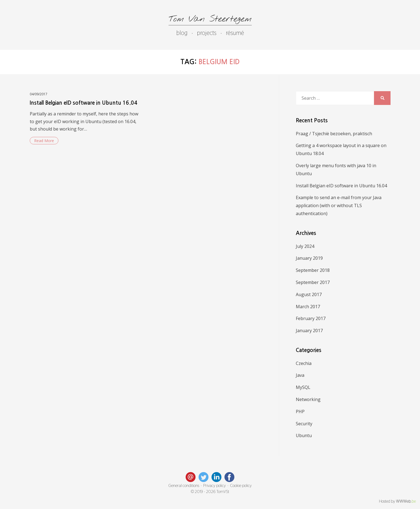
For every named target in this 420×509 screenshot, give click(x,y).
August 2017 (309, 294)
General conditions (184, 486)
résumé (235, 33)
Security (304, 424)
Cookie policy (241, 486)
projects (207, 33)
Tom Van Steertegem (210, 19)
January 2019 (309, 258)
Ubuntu (304, 435)
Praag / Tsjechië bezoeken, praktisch (334, 134)
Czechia (304, 363)
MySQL (303, 387)
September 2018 (313, 270)
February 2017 (311, 318)
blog (182, 33)
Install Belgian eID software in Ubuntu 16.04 (84, 103)
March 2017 (308, 307)
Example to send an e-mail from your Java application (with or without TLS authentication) (339, 205)
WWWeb (406, 501)
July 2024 (305, 246)
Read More (44, 141)
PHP (300, 411)
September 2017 (313, 282)
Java (300, 375)
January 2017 (309, 331)
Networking (308, 399)
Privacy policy (215, 486)
